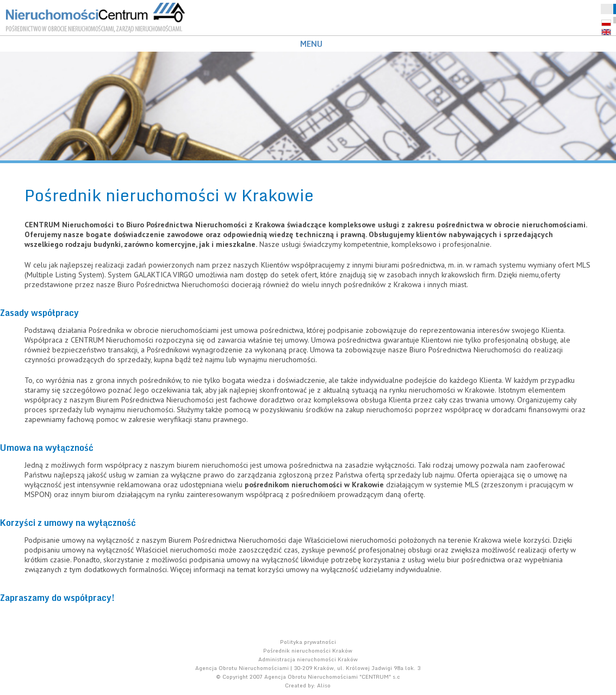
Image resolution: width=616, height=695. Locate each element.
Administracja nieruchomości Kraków (308, 659)
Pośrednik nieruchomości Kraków (308, 650)
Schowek (607, 9)
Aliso (324, 685)
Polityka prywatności (308, 642)
